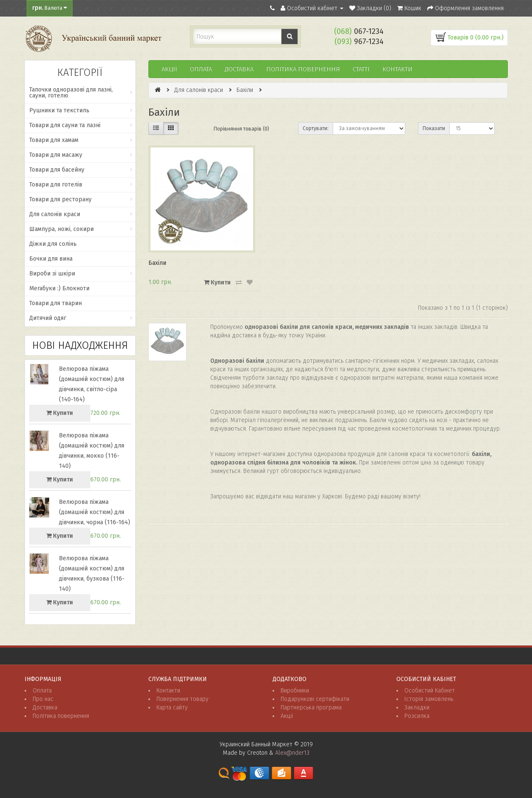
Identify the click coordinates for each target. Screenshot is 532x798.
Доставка (239, 69)
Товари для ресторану (60, 199)
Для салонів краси (55, 214)
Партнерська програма (311, 708)
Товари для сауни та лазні (65, 125)
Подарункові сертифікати (315, 699)
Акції (169, 69)
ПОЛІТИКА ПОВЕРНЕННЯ (303, 69)
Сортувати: (316, 128)
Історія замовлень (429, 699)
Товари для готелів (56, 185)
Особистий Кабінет (430, 691)
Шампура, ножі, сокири (61, 229)
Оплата (201, 69)
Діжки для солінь (53, 244)
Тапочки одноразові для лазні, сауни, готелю (71, 93)
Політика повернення (61, 716)
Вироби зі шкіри (52, 274)
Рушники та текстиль (59, 110)
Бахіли (245, 90)
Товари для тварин (56, 303)
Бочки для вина (51, 259)
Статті (361, 69)
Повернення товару (182, 699)
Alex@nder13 (292, 753)
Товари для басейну (57, 170)
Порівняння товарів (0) (241, 129)
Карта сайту (172, 708)
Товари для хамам (54, 140)
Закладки (417, 708)
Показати (434, 128)
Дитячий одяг (48, 318)
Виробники (295, 691)
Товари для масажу (56, 155)
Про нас (43, 699)
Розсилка (417, 716)
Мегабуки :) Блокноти (59, 288)
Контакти (397, 69)
